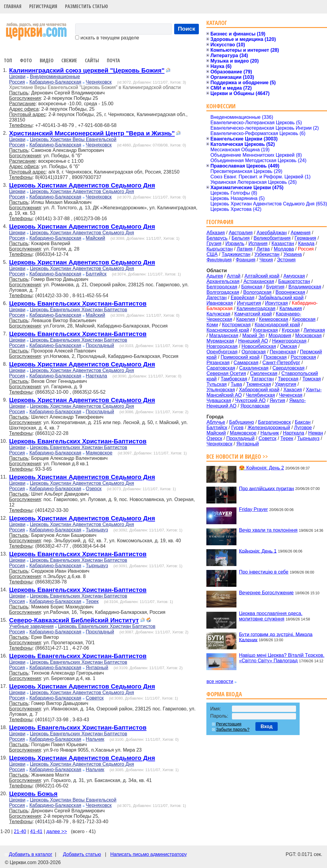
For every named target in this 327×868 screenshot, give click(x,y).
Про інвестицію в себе (264, 572)
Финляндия (219, 260)
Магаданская (224, 336)
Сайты (92, 60)
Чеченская (291, 395)
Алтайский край (262, 276)
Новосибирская (259, 346)
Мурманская (220, 341)
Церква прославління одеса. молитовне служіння (271, 616)
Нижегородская (289, 341)
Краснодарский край (278, 325)
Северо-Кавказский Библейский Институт (74, 620)
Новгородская (222, 346)
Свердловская (288, 368)
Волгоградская (223, 292)
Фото (26, 60)
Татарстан (262, 379)
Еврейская (243, 298)
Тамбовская (234, 379)
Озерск (94, 489)
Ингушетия (249, 303)
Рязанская (218, 363)
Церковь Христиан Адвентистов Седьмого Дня (82, 185)
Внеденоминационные (55, 77)
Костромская (236, 325)
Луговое (303, 428)
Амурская (294, 276)
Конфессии (221, 106)
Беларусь (217, 238)
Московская (308, 336)
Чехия (266, 260)
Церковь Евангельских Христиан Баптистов (78, 310)
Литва (263, 249)
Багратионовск (275, 422)
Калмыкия (291, 308)
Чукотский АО (250, 400)
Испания (258, 243)
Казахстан (283, 243)
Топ (8, 60)
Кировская (304, 319)
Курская (291, 330)
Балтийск (96, 274)
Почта (113, 60)
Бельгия (241, 238)
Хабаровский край (259, 390)
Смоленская (264, 373)
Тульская (216, 384)
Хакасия (293, 390)
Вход (267, 726)
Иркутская (276, 303)
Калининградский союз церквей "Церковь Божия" (87, 70)
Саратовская (221, 368)
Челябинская (260, 395)
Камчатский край (253, 314)
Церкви (17, 77)
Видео (47, 60)
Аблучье (216, 422)
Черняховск (99, 82)
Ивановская (220, 303)
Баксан (303, 422)
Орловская (254, 352)
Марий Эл (253, 336)
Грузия (214, 243)
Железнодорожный (269, 428)
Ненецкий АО (253, 341)
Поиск (187, 29)
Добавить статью (82, 854)
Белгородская (222, 287)
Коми (212, 325)
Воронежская (290, 292)
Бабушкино (242, 422)
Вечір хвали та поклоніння (268, 530)
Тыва (236, 384)
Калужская (218, 314)
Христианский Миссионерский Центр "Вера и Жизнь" (92, 133)
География (220, 222)
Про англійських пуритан (266, 488)
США (212, 254)
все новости (220, 681)
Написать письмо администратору (148, 854)
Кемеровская (274, 319)
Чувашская (219, 400)
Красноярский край (228, 330)
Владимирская (305, 287)
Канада (306, 243)
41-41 (36, 831)
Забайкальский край (281, 298)
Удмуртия (286, 384)
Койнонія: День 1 (258, 551)
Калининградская (256, 308)
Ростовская (303, 357)
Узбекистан (267, 254)
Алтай (234, 276)
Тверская (288, 379)
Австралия (241, 233)
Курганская (265, 330)
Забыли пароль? (233, 729)
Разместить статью (86, 6)
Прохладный (100, 345)
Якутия (277, 400)
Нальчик (95, 739)
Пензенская (283, 352)
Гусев (238, 428)
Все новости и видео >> (237, 456)
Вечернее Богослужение (266, 593)
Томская (312, 379)
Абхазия (216, 233)
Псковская (275, 357)
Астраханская (259, 281)
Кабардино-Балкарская (56, 82)
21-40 (20, 831)
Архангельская (223, 281)
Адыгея (215, 276)
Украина (293, 254)
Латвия (245, 249)
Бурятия (275, 287)
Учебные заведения (31, 626)
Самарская (246, 363)
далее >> (57, 831)
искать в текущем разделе (107, 38)
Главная (13, 6)
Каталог (217, 23)
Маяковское (99, 453)
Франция (245, 260)
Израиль (235, 243)
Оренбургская (222, 352)
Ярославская (255, 406)
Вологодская (258, 292)
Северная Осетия (226, 373)
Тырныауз (97, 530)
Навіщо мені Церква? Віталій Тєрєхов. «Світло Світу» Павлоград (282, 658)
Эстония (286, 260)
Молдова (284, 249)
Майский (95, 238)
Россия (17, 82)
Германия (305, 238)
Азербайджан (272, 233)
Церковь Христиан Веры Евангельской (73, 139)
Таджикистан (236, 254)
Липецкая (314, 330)
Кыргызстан (219, 249)
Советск (95, 698)
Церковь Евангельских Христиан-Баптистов (78, 303)
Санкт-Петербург (281, 363)
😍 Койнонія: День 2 (261, 468)
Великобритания (272, 238)
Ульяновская (221, 390)
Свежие (69, 60)
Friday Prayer (253, 509)
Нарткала (96, 376)
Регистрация (43, 6)
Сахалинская (254, 368)
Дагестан (216, 298)
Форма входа (224, 694)
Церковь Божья (33, 794)
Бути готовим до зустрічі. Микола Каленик (276, 637)
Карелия (245, 319)
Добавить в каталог (30, 854)
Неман (316, 433)
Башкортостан (294, 281)
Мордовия (280, 336)
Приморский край (240, 357)
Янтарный (97, 668)
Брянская (252, 287)
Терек (92, 601)
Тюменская (259, 384)
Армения (301, 233)
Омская (288, 346)
